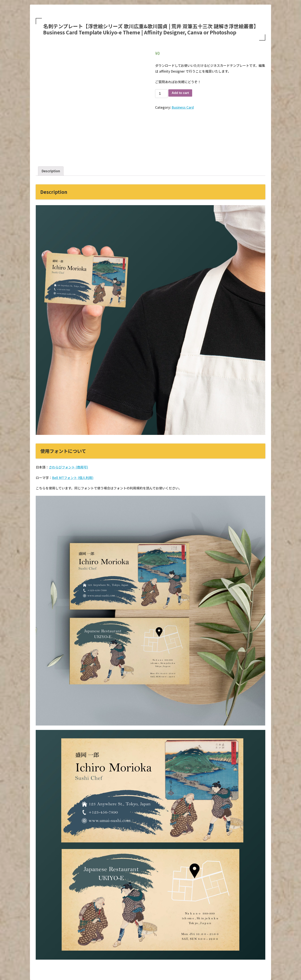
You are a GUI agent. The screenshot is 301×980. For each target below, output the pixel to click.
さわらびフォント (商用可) (68, 467)
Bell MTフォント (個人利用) (73, 478)
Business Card (183, 107)
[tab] (51, 171)
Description (51, 171)
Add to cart (180, 93)
